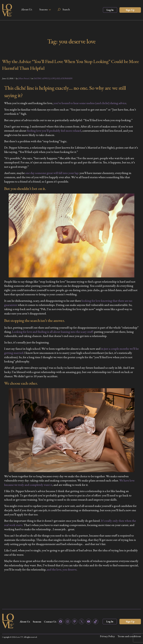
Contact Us (50, 622)
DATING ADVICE (41, 78)
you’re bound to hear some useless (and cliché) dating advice (90, 103)
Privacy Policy (107, 636)
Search (66, 9)
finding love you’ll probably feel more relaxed (54, 131)
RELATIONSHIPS (64, 78)
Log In (110, 10)
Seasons (44, 9)
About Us (27, 9)
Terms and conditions (129, 636)
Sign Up (130, 10)
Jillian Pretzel (24, 78)
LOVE (53, 78)
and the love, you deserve (62, 569)
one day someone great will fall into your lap (52, 173)
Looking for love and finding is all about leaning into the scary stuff (52, 332)
